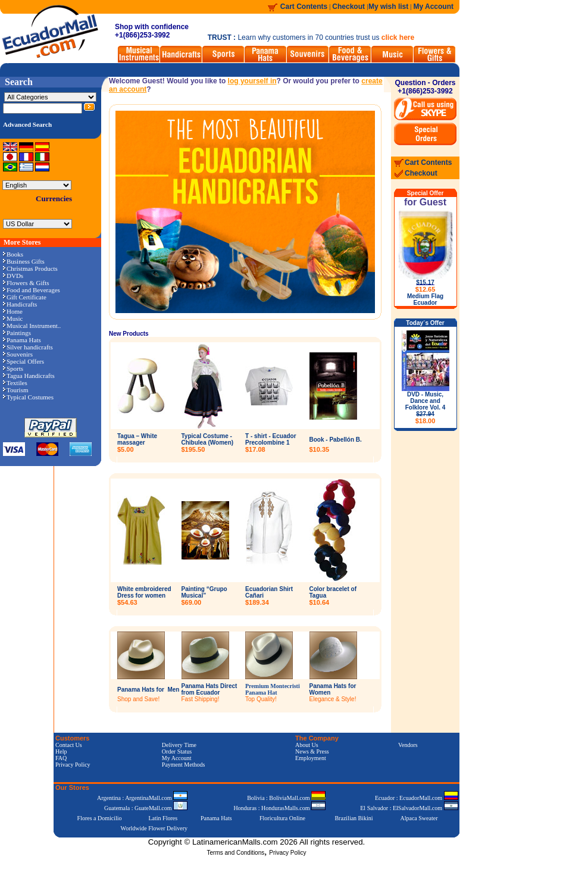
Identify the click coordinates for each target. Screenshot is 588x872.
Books (13, 254)
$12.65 (426, 289)
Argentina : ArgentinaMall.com (142, 798)
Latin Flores (163, 818)
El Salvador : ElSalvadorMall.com (409, 808)
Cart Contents (304, 7)
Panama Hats (22, 340)
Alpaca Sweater (419, 818)
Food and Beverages (32, 290)
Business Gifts (24, 261)
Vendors (408, 745)
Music (13, 318)
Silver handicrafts (28, 347)
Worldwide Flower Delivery (154, 828)
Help (61, 751)
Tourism (16, 390)
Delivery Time (179, 745)
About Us (307, 745)
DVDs (13, 276)
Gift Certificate (25, 297)
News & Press (312, 751)
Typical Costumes (28, 397)
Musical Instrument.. (32, 326)
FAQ (61, 758)
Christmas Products (30, 268)
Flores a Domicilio (100, 818)
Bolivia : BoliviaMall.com (286, 798)
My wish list (388, 7)
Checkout (349, 7)
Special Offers (24, 361)
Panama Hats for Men (148, 690)
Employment (311, 758)
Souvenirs (18, 354)
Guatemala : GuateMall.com (146, 808)
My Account (433, 7)
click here (398, 37)
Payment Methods (184, 765)
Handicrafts (20, 304)
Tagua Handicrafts (29, 376)
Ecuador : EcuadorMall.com (417, 798)
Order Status (177, 751)
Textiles (15, 383)
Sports (13, 368)
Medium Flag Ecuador (425, 299)
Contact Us (69, 745)
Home (13, 311)
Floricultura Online (282, 818)
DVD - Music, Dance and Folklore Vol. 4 (426, 408)
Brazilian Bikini (354, 818)
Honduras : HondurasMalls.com (279, 808)
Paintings (17, 333)
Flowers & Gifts (26, 283)
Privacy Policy (73, 765)
